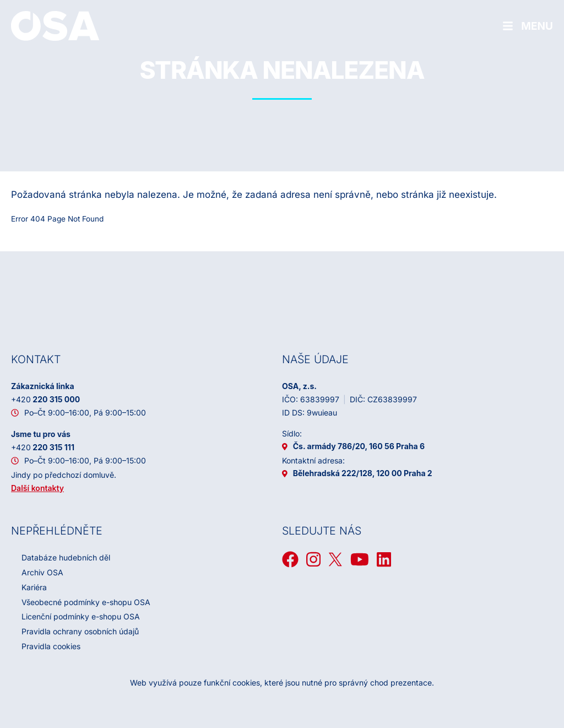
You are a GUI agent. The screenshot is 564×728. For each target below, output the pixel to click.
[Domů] (55, 25)
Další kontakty (37, 488)
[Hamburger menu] (528, 26)
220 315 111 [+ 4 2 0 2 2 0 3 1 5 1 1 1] (43, 447)
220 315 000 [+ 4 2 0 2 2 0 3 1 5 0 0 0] (45, 399)
